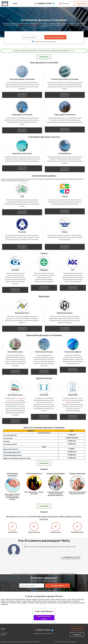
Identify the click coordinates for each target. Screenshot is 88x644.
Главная (14, 573)
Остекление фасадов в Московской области (44, 573)
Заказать (22, 95)
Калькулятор (64, 3)
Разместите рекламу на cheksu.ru (44, 618)
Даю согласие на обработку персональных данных (44, 42)
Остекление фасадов (24, 573)
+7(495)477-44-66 (44, 3)
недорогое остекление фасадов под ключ (30, 25)
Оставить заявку (81, 4)
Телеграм (72, 51)
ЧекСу (3, 629)
